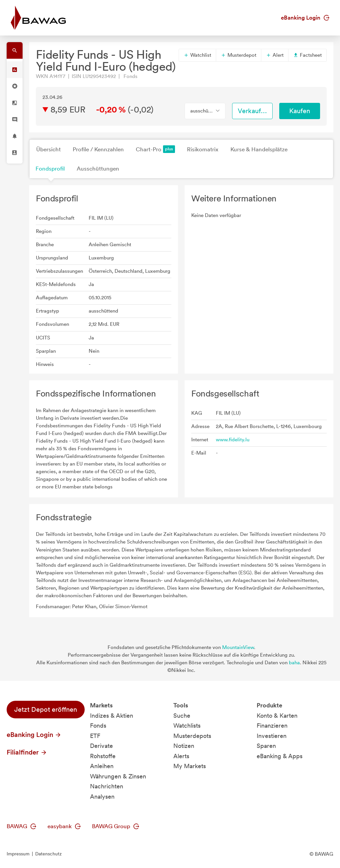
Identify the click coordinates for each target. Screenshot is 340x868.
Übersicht (48, 149)
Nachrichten (107, 786)
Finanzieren (272, 725)
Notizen (184, 746)
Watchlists (187, 725)
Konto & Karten (277, 716)
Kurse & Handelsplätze (259, 149)
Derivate (101, 746)
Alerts (181, 756)
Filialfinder (27, 752)
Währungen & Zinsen (118, 776)
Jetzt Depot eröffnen (46, 709)
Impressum (18, 854)
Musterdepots (192, 736)
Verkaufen (253, 111)
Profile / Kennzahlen (98, 149)
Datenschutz (48, 854)
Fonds (98, 725)
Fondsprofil (50, 169)
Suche (182, 716)
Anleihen (102, 766)
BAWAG (21, 826)
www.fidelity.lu (233, 440)
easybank (64, 826)
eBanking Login (305, 18)
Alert (275, 55)
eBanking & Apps (280, 756)
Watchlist (197, 55)
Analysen (102, 796)
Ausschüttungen (98, 169)
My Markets (190, 766)
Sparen (266, 746)
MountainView (238, 647)
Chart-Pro (155, 149)
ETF (95, 736)
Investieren (272, 736)
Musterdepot (239, 55)
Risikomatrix (203, 149)
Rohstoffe (103, 756)
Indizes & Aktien (112, 716)
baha (294, 663)
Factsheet (307, 55)
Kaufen (300, 111)
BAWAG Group (116, 826)
